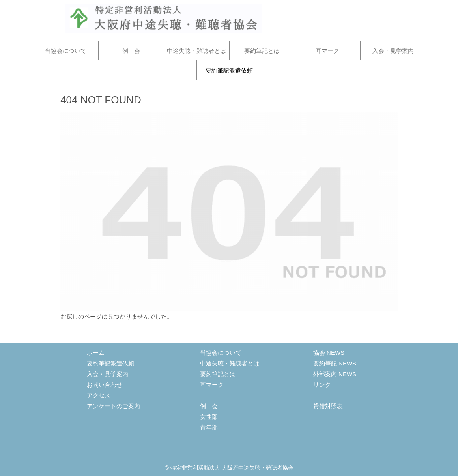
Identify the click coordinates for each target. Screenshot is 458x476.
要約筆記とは (218, 374)
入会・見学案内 (107, 374)
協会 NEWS (329, 353)
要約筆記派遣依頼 (110, 363)
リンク (322, 385)
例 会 (209, 406)
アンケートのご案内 (113, 406)
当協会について (221, 353)
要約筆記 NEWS (335, 363)
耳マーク (212, 385)
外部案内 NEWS (335, 374)
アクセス (99, 395)
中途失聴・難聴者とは (230, 363)
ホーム (96, 353)
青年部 (209, 427)
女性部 (209, 417)
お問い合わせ (105, 385)
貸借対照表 (328, 406)
